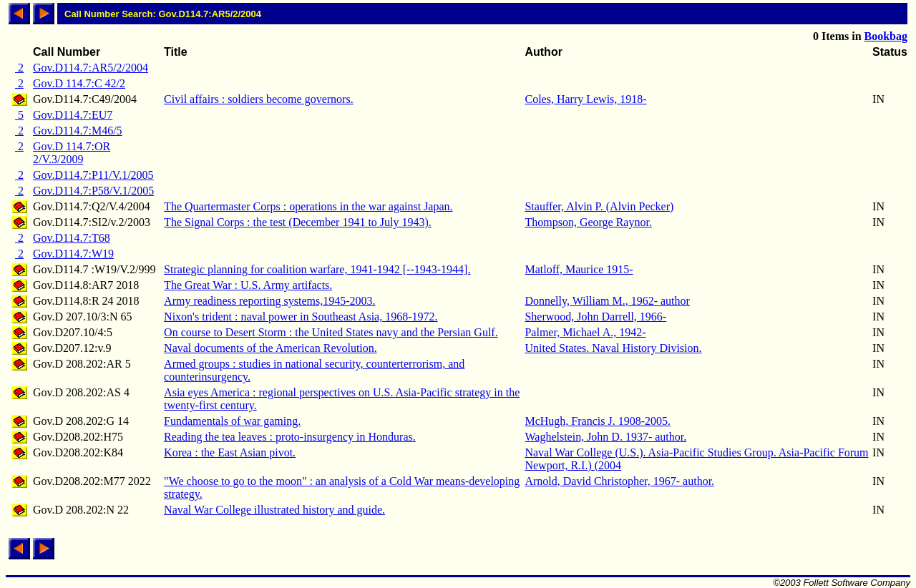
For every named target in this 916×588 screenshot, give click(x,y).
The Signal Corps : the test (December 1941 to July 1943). (298, 222)
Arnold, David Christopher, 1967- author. (619, 481)
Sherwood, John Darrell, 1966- (595, 317)
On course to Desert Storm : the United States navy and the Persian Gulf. (331, 332)
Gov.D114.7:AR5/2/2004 (91, 68)
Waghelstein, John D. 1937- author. (605, 437)
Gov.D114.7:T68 (72, 238)
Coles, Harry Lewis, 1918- (585, 99)
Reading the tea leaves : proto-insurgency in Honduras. (290, 437)
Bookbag (886, 36)
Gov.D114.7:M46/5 (78, 131)
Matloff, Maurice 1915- (579, 269)
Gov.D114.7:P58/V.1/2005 (93, 191)
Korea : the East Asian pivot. (230, 452)
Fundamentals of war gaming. (232, 421)
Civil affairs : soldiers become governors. (259, 99)
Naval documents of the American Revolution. (271, 348)
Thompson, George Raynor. (588, 222)
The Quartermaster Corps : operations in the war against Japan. (308, 206)
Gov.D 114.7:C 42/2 (79, 83)
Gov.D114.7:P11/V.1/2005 (93, 175)
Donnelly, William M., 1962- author (607, 301)
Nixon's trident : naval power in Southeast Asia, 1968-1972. (301, 317)
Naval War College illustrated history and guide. (274, 510)
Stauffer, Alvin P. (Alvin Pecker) (599, 206)
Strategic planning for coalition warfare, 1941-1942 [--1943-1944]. (317, 269)
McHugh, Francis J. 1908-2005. (598, 421)
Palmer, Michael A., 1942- (585, 332)
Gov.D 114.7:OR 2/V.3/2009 (72, 153)
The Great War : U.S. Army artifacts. (248, 285)
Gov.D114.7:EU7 (73, 115)
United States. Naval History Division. (613, 348)
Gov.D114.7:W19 (73, 254)
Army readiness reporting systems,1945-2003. (270, 301)
